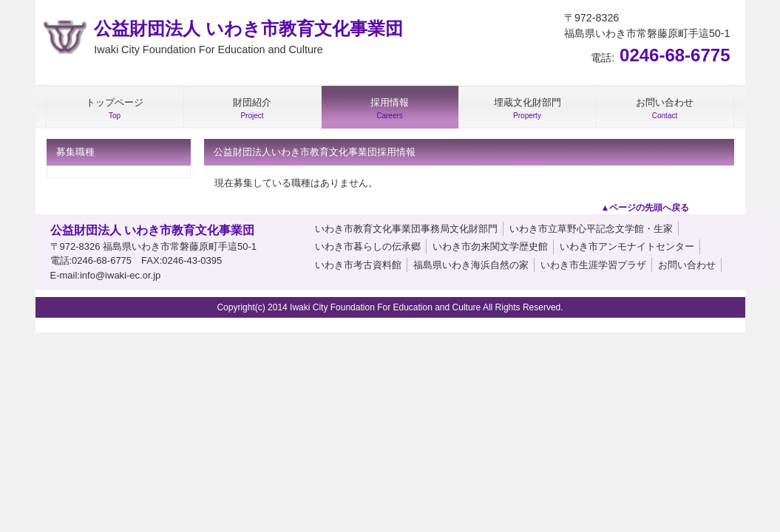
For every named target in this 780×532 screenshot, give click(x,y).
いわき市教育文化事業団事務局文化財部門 (406, 229)
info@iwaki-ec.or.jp (120, 275)
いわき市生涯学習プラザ (593, 265)
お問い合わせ (687, 265)
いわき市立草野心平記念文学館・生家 (591, 229)
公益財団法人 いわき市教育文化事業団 (248, 38)
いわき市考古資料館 (358, 265)
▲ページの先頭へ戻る (645, 208)
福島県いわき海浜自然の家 (471, 265)
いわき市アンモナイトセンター (627, 246)
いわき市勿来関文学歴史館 (490, 246)
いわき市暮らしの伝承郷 (368, 246)
